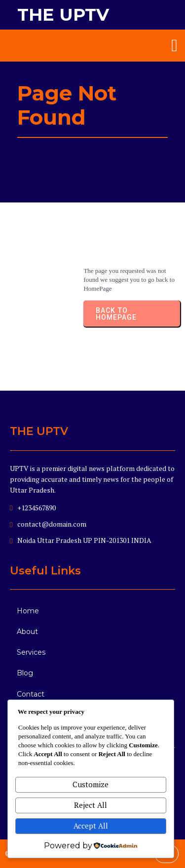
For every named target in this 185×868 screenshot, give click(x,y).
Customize (91, 784)
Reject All (91, 805)
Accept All (91, 826)
